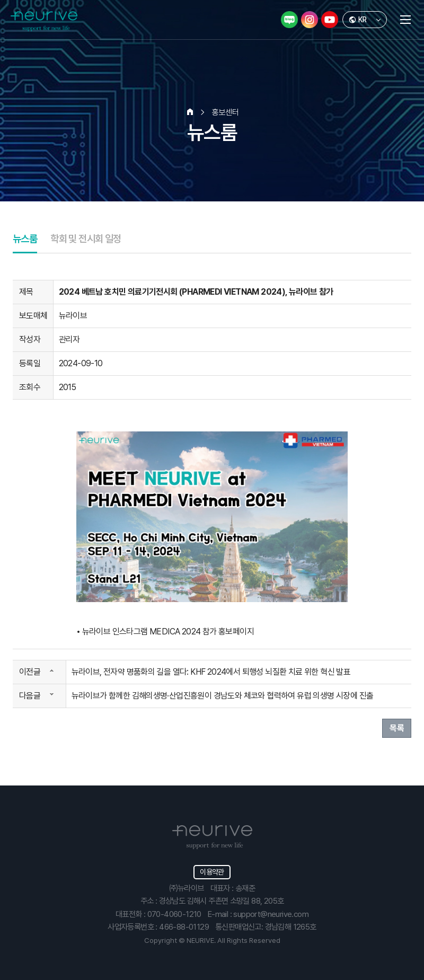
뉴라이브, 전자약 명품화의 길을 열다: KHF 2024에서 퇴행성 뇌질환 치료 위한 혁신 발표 (211, 672)
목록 (397, 728)
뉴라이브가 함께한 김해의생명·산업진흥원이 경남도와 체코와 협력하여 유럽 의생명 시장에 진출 (223, 696)
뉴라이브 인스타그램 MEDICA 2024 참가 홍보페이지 (168, 632)
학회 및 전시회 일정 (86, 239)
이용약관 (212, 872)
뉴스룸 (25, 239)
